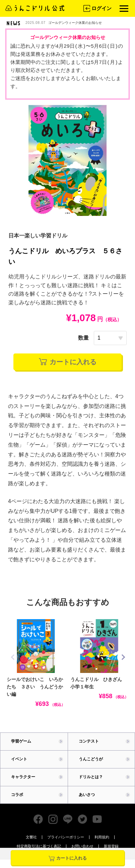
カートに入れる (68, 362)
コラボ (17, 795)
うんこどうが (91, 759)
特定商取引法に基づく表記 (39, 846)
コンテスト (89, 741)
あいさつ (87, 795)
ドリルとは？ (91, 777)
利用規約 (102, 837)
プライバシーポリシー (66, 837)
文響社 (31, 837)
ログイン (97, 8)
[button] (123, 657)
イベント (19, 759)
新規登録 (111, 846)
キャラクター (23, 777)
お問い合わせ (82, 846)
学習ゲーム (21, 741)
